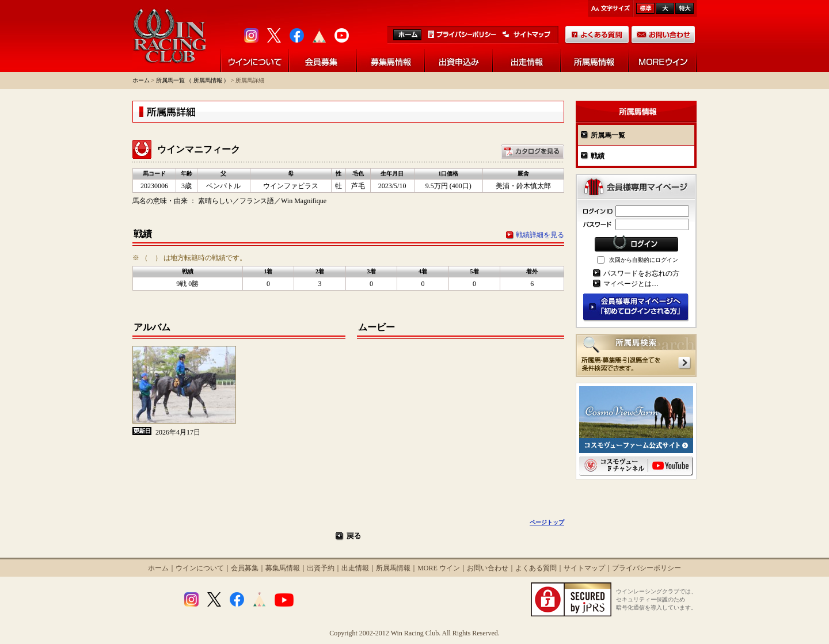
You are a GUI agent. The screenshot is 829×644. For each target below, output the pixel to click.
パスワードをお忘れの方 (641, 273)
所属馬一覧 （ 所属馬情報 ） (193, 80)
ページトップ (547, 522)
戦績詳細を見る (540, 235)
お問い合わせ (488, 568)
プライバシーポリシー (647, 568)
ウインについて (200, 568)
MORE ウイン (439, 568)
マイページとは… (631, 284)
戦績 (598, 156)
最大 (685, 8)
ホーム (141, 80)
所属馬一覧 (608, 135)
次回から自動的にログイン (644, 260)
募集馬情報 (283, 568)
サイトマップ (584, 568)
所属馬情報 (393, 568)
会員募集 (245, 568)
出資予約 (321, 568)
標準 (645, 8)
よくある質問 (536, 568)
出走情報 (355, 568)
